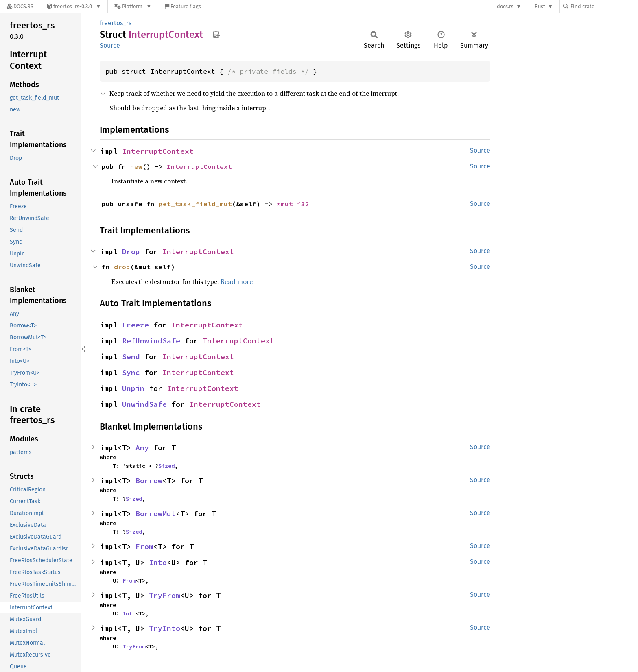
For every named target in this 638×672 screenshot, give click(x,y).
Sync (131, 372)
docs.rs (505, 6)
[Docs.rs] (20, 6)
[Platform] (133, 6)
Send (131, 357)
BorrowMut (156, 514)
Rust (540, 6)
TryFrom (165, 595)
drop (122, 267)
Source (110, 45)
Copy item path (216, 34)
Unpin (133, 388)
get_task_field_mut (195, 204)
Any (142, 448)
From (144, 547)
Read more (237, 281)
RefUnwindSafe (151, 341)
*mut (287, 204)
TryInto (165, 628)
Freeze (135, 325)
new (136, 166)
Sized (166, 466)
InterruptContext (158, 151)
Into (158, 562)
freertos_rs (116, 23)
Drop (131, 252)
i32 (303, 204)
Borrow (149, 481)
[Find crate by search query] (604, 6)
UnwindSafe (144, 404)
